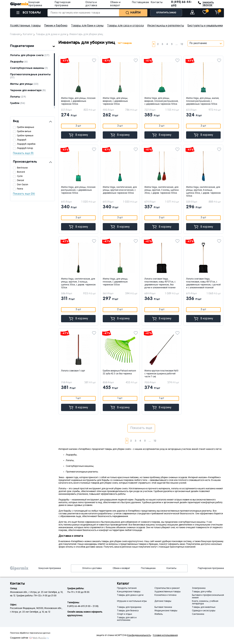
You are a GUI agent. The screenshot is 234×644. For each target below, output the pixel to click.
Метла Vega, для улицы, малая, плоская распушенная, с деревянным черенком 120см (203, 101)
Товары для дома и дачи (130, 595)
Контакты (157, 2)
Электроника (199, 588)
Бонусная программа (50, 568)
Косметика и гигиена (165, 595)
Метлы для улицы (24, 84)
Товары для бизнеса (128, 611)
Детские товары (163, 601)
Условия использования (165, 635)
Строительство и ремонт (167, 588)
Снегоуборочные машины (29, 68)
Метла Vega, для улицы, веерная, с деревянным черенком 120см (115, 101)
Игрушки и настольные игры (132, 601)
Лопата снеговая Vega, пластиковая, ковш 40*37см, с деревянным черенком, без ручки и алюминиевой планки (160, 283)
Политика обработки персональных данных (30, 633)
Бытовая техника (163, 607)
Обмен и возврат (121, 568)
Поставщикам (140, 2)
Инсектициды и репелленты (166, 26)
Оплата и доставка (92, 568)
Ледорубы (19, 62)
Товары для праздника (129, 607)
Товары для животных (204, 607)
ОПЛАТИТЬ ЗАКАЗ (166, 13)
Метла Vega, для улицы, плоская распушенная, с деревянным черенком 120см (78, 190)
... (177, 44)
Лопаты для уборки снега (30, 55)
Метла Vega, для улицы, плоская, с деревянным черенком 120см (115, 282)
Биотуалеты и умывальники (205, 26)
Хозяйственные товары (25, 26)
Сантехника (198, 614)
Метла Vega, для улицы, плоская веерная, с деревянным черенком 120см (78, 101)
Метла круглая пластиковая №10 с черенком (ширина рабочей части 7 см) (161, 374)
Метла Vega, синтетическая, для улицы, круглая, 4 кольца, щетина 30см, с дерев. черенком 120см (203, 192)
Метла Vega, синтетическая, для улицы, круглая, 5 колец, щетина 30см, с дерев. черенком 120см (162, 190)
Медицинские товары (166, 611)
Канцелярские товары (129, 592)
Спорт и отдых (124, 614)
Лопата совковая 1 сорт (73, 371)
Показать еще (141, 428)
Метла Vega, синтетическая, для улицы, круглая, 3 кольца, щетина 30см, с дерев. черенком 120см (78, 283)
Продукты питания (127, 588)
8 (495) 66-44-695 (182, 4)
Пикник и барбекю (56, 26)
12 (182, 44)
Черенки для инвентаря (28, 90)
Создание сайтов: (19, 638)
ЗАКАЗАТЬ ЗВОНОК (208, 4)
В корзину (78, 135)
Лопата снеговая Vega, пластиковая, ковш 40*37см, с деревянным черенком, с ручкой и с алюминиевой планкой (203, 283)
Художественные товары (168, 592)
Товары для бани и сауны (87, 26)
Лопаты (18, 97)
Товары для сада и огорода (125, 26)
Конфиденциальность (139, 635)
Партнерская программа (211, 568)
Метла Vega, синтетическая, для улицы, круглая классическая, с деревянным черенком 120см (120, 190)
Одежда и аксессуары (204, 611)
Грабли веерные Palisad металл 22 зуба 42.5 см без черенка (119, 372)
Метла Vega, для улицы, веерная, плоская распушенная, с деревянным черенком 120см (161, 101)
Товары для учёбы (202, 592)
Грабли (18, 103)
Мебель (159, 614)
